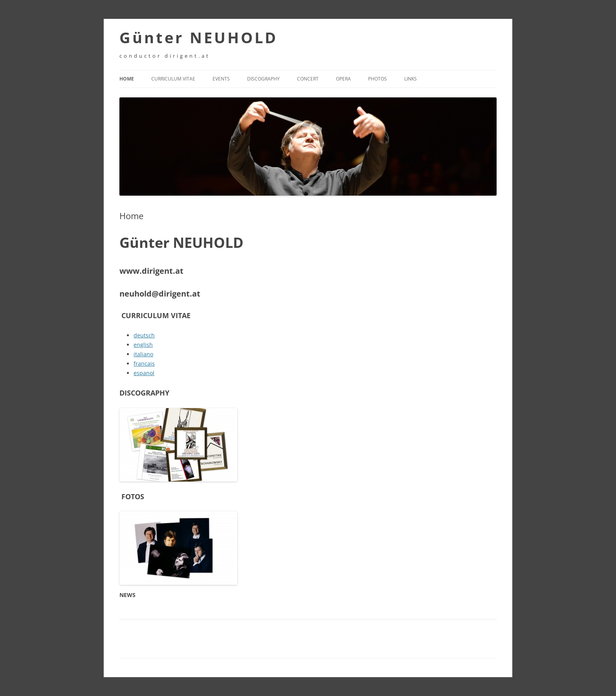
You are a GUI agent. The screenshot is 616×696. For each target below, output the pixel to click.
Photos (378, 79)
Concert (308, 79)
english (143, 345)
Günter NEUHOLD (199, 37)
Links (411, 79)
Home (127, 79)
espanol (144, 373)
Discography (263, 79)
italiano (143, 354)
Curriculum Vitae (173, 79)
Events (221, 79)
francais (144, 364)
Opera (343, 79)
